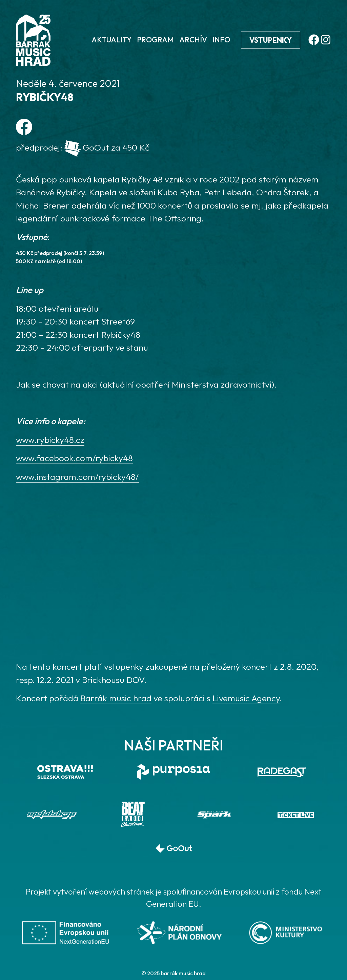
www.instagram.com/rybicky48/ (77, 477)
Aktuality (111, 40)
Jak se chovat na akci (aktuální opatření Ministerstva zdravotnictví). (146, 384)
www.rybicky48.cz (50, 440)
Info (221, 40)
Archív (193, 40)
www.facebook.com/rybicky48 (74, 458)
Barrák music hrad (116, 698)
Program (155, 40)
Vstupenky (271, 40)
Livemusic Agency (246, 698)
